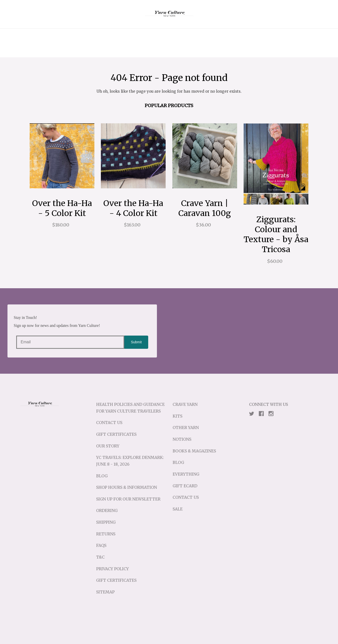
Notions (182, 439)
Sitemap (105, 592)
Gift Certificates (116, 434)
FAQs (101, 545)
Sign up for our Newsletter (128, 499)
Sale (178, 509)
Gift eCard (185, 486)
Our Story (108, 446)
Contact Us (109, 423)
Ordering (107, 510)
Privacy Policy (112, 569)
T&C (100, 557)
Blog (102, 476)
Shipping (106, 522)
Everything (186, 474)
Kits (177, 416)
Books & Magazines (194, 451)
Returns (106, 534)
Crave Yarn (185, 404)
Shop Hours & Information (127, 487)
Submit (136, 342)
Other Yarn (186, 428)
